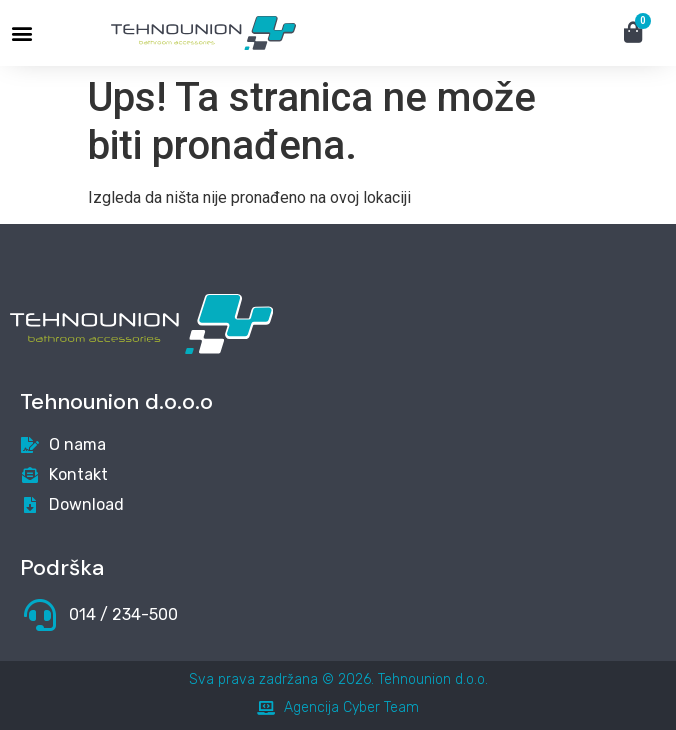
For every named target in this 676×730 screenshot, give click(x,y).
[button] (21, 33)
